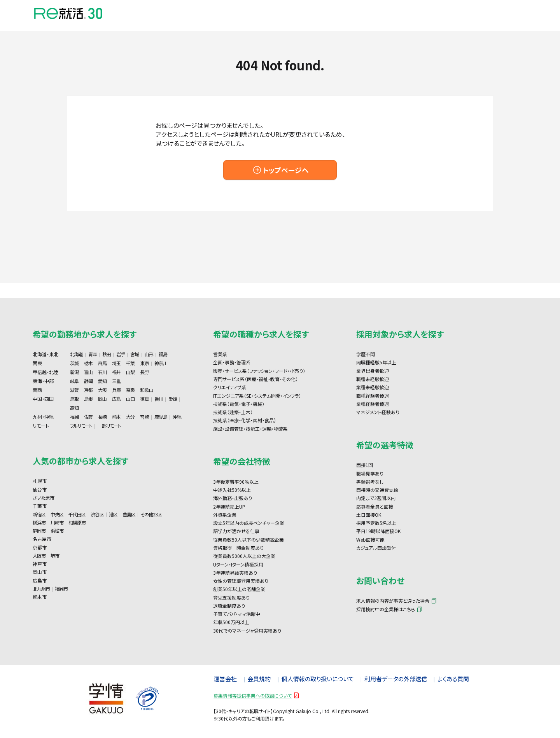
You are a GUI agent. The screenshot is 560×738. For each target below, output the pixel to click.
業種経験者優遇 (373, 404)
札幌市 (40, 481)
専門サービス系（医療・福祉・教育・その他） (255, 379)
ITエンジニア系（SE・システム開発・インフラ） (257, 396)
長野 (144, 372)
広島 (116, 399)
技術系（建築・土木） (233, 412)
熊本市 (40, 597)
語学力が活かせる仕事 (236, 531)
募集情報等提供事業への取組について (253, 695)
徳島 (144, 399)
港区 (113, 514)
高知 (74, 408)
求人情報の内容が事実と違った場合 (393, 601)
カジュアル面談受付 (376, 548)
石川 (102, 372)
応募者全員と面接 (375, 506)
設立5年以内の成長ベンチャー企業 (249, 523)
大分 (130, 417)
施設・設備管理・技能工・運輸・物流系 (250, 429)
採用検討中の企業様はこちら (386, 609)
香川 (159, 399)
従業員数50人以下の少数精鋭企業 (248, 540)
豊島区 (129, 514)
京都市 (40, 547)
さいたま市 (44, 498)
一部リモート (109, 426)
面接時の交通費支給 (377, 490)
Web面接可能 (370, 540)
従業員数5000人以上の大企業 (244, 556)
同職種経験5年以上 (376, 362)
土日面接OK (369, 515)
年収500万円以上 (231, 622)
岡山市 (40, 572)
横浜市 (39, 522)
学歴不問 (366, 354)
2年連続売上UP (229, 506)
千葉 (130, 363)
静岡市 (39, 531)
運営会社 (225, 679)
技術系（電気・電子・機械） (239, 404)
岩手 (121, 354)
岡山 (102, 399)
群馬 (102, 363)
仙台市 (40, 489)
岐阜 (74, 381)
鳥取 (74, 399)
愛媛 (173, 399)
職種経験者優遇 (373, 396)
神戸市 (40, 564)
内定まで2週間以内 (376, 498)
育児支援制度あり (231, 597)
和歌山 (146, 390)
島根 (88, 399)
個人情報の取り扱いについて (318, 679)
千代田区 (77, 514)
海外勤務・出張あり (233, 498)
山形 (149, 354)
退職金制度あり (229, 606)
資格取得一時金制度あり (238, 548)
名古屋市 (42, 539)
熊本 (116, 417)
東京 (144, 363)
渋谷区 (97, 514)
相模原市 (77, 522)
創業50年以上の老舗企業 (239, 589)
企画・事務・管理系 (232, 362)
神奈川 (161, 363)
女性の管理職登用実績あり (241, 581)
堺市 (55, 555)
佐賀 (88, 417)
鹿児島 (161, 417)
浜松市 (57, 531)
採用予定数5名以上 (376, 523)
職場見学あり (370, 473)
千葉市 (40, 506)
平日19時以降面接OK (378, 531)
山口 (130, 399)
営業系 (220, 354)
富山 (88, 372)
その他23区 (151, 514)
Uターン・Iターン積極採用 (238, 564)
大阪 (102, 390)
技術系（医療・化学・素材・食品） (245, 420)
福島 (163, 354)
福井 (116, 372)
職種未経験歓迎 (373, 379)
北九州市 (41, 588)
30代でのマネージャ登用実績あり (247, 630)
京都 (88, 390)
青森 (93, 354)
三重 (116, 381)
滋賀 (74, 390)
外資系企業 (225, 515)
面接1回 (365, 465)
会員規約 (259, 679)
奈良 (130, 390)
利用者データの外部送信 (396, 679)
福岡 (74, 417)
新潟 (74, 372)
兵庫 (116, 390)
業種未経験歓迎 (373, 387)
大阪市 (39, 555)
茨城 (74, 363)
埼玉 (116, 363)
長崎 (102, 417)
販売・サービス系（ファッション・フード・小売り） (259, 371)
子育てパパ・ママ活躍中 (237, 614)
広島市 (40, 580)
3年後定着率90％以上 (236, 482)
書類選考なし (370, 482)
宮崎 (144, 417)
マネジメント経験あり (378, 412)
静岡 (88, 381)
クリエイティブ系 (230, 387)
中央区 (57, 514)
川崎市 (57, 522)
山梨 (130, 372)
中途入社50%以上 (232, 490)
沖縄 (177, 417)
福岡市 (61, 588)
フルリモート (81, 426)
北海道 (76, 354)
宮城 (135, 354)
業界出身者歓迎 (373, 371)
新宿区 (39, 514)
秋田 (107, 354)
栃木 (88, 363)
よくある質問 (453, 679)
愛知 (102, 381)
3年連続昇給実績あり (235, 573)
